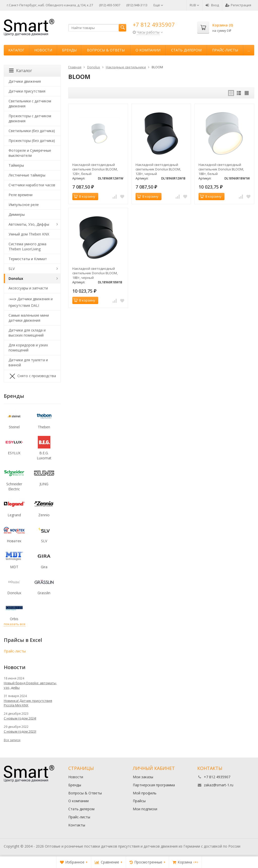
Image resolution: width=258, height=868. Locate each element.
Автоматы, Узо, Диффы (29, 224)
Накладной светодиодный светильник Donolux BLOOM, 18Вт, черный (95, 273)
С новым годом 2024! (20, 718)
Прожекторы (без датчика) (32, 141)
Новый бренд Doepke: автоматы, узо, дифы (30, 685)
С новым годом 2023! (20, 731)
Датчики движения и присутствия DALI (31, 302)
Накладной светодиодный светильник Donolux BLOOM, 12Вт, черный (158, 169)
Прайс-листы (225, 50)
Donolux (16, 278)
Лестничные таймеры (27, 175)
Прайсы (139, 801)
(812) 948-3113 (137, 5)
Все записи (12, 740)
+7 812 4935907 (154, 24)
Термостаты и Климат (28, 259)
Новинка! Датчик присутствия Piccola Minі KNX (28, 703)
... (249, 50)
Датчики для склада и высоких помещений (27, 333)
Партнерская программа (154, 785)
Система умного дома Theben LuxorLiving (27, 246)
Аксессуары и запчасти (28, 288)
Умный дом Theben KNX (29, 234)
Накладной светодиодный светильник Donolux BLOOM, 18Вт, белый (221, 169)
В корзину (84, 196)
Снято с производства (32, 376)
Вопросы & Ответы (106, 50)
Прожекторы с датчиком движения (30, 118)
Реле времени (21, 195)
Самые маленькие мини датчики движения (29, 318)
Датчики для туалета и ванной (28, 362)
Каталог (16, 50)
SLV (12, 269)
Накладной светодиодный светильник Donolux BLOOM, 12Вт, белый (95, 169)
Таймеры (16, 165)
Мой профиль (145, 793)
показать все (15, 624)
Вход (212, 5)
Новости (43, 50)
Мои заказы (143, 777)
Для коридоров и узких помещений (28, 348)
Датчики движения (25, 81)
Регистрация (238, 5)
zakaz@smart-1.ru (219, 785)
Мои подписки (145, 809)
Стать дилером (186, 50)
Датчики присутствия (27, 91)
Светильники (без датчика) (32, 131)
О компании (148, 50)
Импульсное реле (24, 205)
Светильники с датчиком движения (30, 103)
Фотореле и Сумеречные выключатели (30, 153)
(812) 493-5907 (110, 5)
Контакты (77, 825)
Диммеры (17, 214)
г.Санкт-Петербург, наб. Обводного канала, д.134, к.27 (50, 5)
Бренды (69, 50)
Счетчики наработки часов (32, 185)
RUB (195, 5)
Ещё (158, 5)
